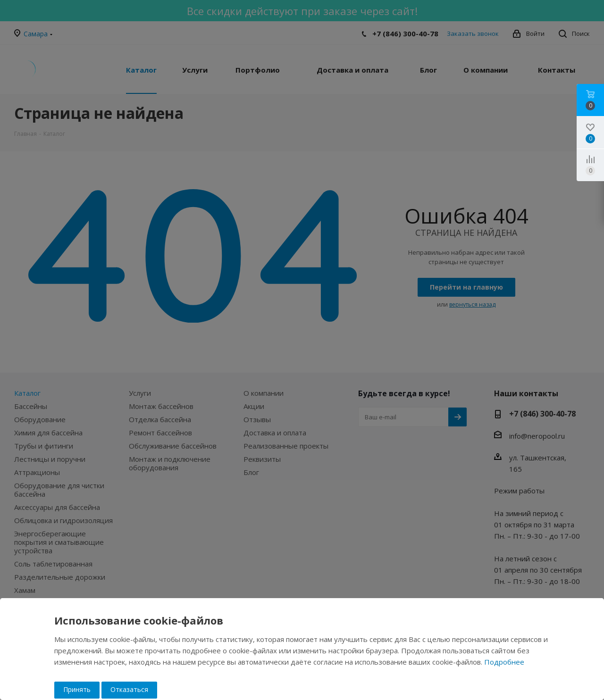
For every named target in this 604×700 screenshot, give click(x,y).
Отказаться (129, 689)
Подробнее (504, 662)
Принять (77, 689)
